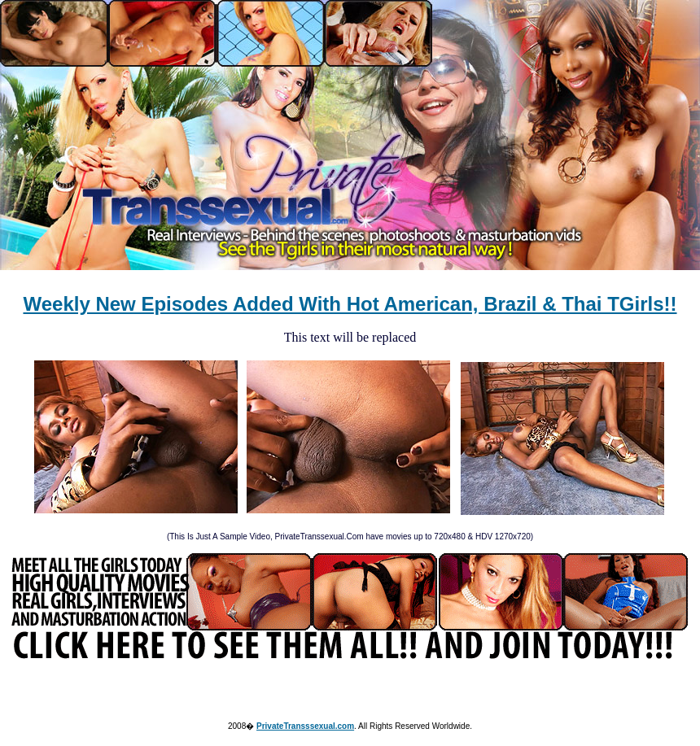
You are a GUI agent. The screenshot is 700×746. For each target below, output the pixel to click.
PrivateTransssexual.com (305, 726)
